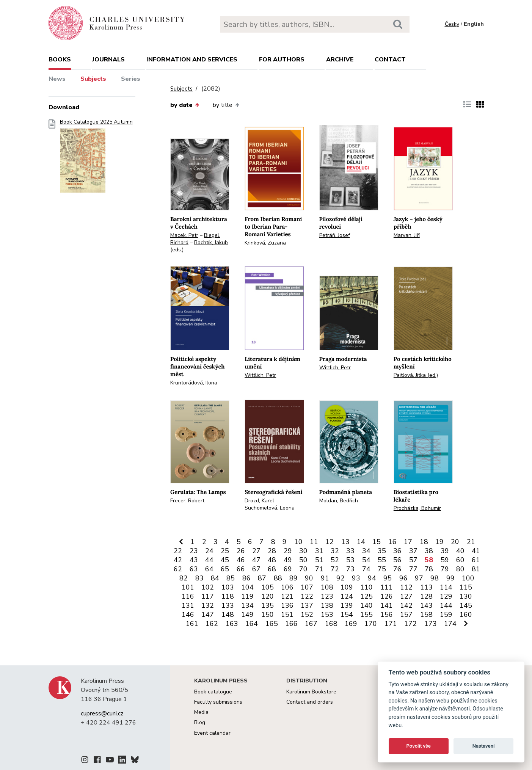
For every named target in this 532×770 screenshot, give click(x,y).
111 (387, 587)
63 (194, 569)
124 (347, 596)
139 (347, 605)
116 (188, 596)
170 (371, 624)
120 (268, 596)
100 (468, 578)
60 (460, 560)
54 (366, 560)
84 (215, 578)
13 (345, 542)
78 (429, 569)
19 (439, 542)
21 (471, 542)
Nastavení (484, 746)
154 (347, 615)
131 (188, 605)
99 (450, 578)
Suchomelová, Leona (270, 508)
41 (476, 551)
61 (476, 560)
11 (314, 542)
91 (325, 578)
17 (408, 542)
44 (209, 560)
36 (397, 551)
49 (288, 560)
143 (426, 605)
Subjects (93, 79)
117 (208, 596)
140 (366, 605)
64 (209, 569)
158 (426, 615)
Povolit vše (419, 746)
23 (194, 551)
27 (256, 551)
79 (445, 569)
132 (208, 605)
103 (228, 587)
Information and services (192, 60)
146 (188, 615)
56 (397, 560)
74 (366, 569)
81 (476, 569)
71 (319, 569)
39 (445, 551)
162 (212, 624)
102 (208, 587)
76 (397, 569)
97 (419, 578)
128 (426, 596)
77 (413, 569)
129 (446, 596)
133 (228, 605)
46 (241, 560)
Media (201, 712)
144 (446, 605)
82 (184, 578)
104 (247, 587)
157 (406, 615)
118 (228, 596)
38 (429, 551)
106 (287, 587)
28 (272, 551)
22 (178, 551)
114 (446, 587)
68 (272, 569)
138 (327, 605)
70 (303, 569)
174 (450, 624)
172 (410, 624)
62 (178, 569)
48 (272, 560)
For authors (282, 60)
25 (225, 551)
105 (268, 587)
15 (377, 542)
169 (351, 624)
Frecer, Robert (187, 501)
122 (307, 596)
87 (262, 578)
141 (387, 605)
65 (225, 569)
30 (303, 551)
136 (287, 605)
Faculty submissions (218, 702)
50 (303, 560)
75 (382, 569)
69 (288, 569)
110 (366, 587)
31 (319, 551)
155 (366, 615)
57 (413, 560)
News (57, 79)
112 (406, 587)
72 (335, 569)
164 (252, 624)
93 (356, 578)
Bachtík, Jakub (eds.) (199, 246)
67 (256, 569)
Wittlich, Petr (260, 375)
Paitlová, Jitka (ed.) (416, 375)
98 (435, 578)
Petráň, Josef (335, 235)
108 (327, 587)
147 (208, 615)
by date (185, 105)
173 (431, 624)
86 (246, 578)
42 (178, 560)
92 (341, 578)
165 (272, 624)
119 (247, 596)
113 (426, 587)
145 (466, 605)
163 (232, 624)
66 (241, 569)
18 (424, 542)
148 (228, 615)
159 (446, 615)
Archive (340, 60)
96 (403, 578)
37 (413, 551)
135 (268, 605)
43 (194, 560)
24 (209, 551)
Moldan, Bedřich (339, 501)
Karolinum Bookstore (311, 692)
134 (247, 605)
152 (307, 615)
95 (388, 578)
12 (330, 542)
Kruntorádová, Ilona (194, 383)
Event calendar (212, 733)
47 (256, 560)
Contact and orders (310, 702)
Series (131, 79)
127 (406, 596)
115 (466, 587)
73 (350, 569)
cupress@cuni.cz (102, 714)
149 (247, 615)
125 (366, 596)
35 (382, 551)
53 (350, 560)
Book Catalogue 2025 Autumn (96, 158)
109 (347, 587)
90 (309, 578)
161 (192, 624)
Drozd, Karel (259, 501)
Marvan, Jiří (407, 235)
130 (466, 596)
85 (231, 578)
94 (372, 578)
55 (382, 560)
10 (298, 542)
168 (331, 624)
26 (241, 551)
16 (392, 542)
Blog (200, 722)
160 (466, 615)
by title (226, 105)
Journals (108, 60)
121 (287, 596)
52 (335, 560)
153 (327, 615)
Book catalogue (213, 692)
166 (291, 624)
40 (460, 551)
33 (350, 551)
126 (387, 596)
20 (455, 542)
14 (361, 542)
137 (307, 605)
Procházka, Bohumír (417, 508)
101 (188, 587)
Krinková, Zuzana (265, 243)
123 (327, 596)
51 (319, 560)
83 (199, 578)
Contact (390, 60)
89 (293, 578)
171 (391, 624)
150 (268, 615)
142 (406, 605)
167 (311, 624)
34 (366, 551)
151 (287, 615)
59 (445, 560)
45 (225, 560)
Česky (452, 24)
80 (460, 569)
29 (288, 551)
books (60, 60)
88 (278, 578)
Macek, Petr (184, 235)
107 (307, 587)
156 (387, 615)
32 (335, 551)
